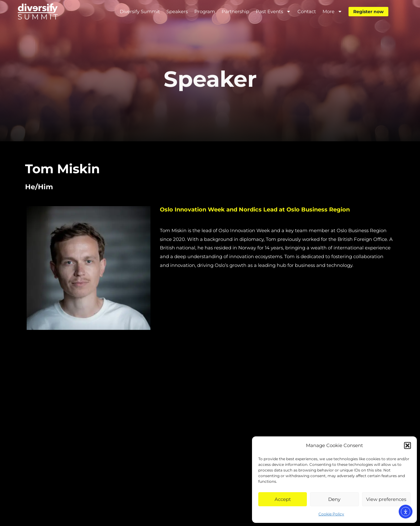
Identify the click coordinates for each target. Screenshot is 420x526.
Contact (307, 11)
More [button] (332, 11)
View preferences (386, 499)
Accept (283, 499)
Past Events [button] (273, 11)
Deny (334, 499)
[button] (407, 445)
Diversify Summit (140, 11)
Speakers (177, 11)
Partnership (235, 11)
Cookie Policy (331, 514)
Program (205, 11)
